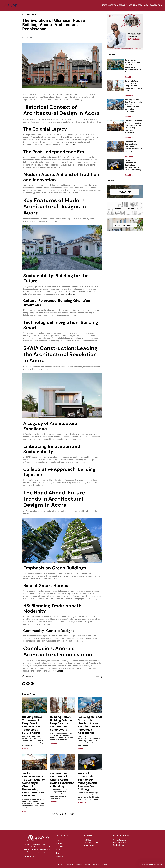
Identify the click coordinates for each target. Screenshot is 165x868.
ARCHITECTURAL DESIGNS (125, 209)
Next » (73, 814)
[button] (24, 684)
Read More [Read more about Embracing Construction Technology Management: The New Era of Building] (82, 803)
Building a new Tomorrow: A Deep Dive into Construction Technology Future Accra (32, 725)
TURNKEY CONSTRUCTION (125, 225)
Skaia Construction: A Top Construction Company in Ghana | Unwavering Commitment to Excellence (34, 785)
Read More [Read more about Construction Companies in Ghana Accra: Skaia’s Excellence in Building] (54, 802)
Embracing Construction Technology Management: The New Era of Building (88, 781)
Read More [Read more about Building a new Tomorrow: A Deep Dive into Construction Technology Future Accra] (26, 749)
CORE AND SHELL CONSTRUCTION (125, 192)
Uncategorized (30, 14)
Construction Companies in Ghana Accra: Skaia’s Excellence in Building (62, 780)
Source (72, 145)
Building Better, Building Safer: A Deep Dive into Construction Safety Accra (61, 723)
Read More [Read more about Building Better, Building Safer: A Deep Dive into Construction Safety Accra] (54, 743)
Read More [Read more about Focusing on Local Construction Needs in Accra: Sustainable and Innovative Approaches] (82, 749)
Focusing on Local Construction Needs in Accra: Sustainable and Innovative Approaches (90, 725)
